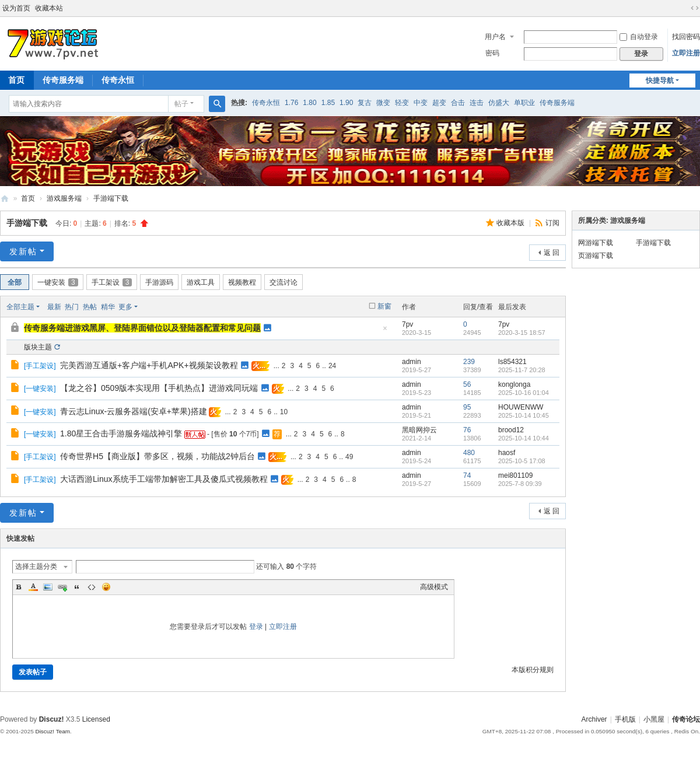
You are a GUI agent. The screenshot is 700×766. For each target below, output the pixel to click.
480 (469, 453)
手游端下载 (111, 198)
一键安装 (58, 282)
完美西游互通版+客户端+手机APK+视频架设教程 (149, 365)
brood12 (511, 430)
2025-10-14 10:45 (524, 415)
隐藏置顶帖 (385, 332)
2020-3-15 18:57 (522, 333)
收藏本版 (511, 223)
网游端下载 (596, 243)
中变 (421, 103)
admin (412, 362)
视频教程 (242, 282)
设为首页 (16, 8)
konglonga (514, 384)
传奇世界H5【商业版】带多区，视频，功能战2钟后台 (157, 456)
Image (48, 587)
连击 (477, 103)
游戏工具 (201, 282)
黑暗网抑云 (419, 430)
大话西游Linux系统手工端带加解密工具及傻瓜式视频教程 (164, 479)
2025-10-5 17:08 (522, 461)
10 (284, 412)
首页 (28, 198)
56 (467, 384)
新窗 (384, 306)
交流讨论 (283, 282)
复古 (365, 103)
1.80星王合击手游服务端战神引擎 (121, 433)
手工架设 (112, 282)
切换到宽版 (695, 8)
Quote (77, 587)
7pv (407, 324)
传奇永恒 (118, 80)
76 (467, 430)
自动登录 (639, 37)
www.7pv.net (5, 199)
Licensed (96, 719)
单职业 (524, 103)
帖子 (181, 104)
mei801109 (515, 475)
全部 (15, 282)
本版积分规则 (533, 670)
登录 (256, 627)
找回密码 (686, 37)
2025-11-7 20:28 (522, 370)
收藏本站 (49, 8)
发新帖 (23, 251)
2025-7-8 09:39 (520, 484)
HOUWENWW (521, 407)
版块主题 (38, 347)
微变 (383, 103)
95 (467, 407)
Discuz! (52, 719)
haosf (507, 453)
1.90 (346, 103)
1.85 (328, 103)
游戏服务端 (64, 198)
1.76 (291, 103)
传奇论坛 (686, 719)
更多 (125, 307)
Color (33, 587)
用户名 (495, 37)
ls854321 (512, 362)
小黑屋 (654, 719)
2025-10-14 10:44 (524, 438)
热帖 (90, 307)
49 (349, 457)
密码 (492, 53)
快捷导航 (660, 81)
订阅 (552, 223)
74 (467, 475)
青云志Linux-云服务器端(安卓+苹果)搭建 (134, 411)
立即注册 (686, 53)
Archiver (594, 719)
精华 (108, 307)
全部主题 (20, 307)
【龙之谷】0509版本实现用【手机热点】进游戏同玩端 (159, 388)
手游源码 (159, 282)
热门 (72, 307)
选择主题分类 (36, 566)
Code (92, 587)
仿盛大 (499, 103)
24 (332, 366)
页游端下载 (596, 256)
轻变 (402, 103)
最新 (54, 307)
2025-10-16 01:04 (524, 393)
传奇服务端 (63, 80)
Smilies (106, 587)
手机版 (625, 719)
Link (62, 587)
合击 (458, 103)
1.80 (309, 103)
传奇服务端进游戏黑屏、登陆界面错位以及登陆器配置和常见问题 (142, 328)
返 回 (552, 253)
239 (469, 362)
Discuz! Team (52, 731)
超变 (439, 103)
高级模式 (434, 587)
